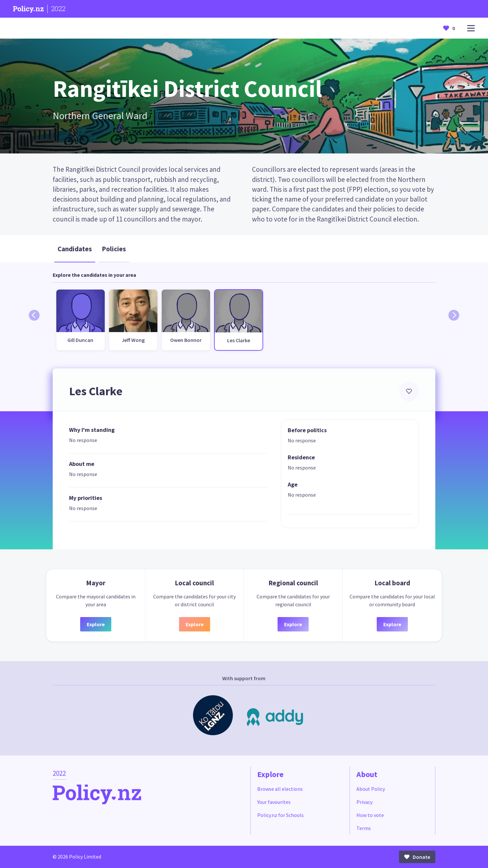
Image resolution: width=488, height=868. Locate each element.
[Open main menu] (471, 28)
